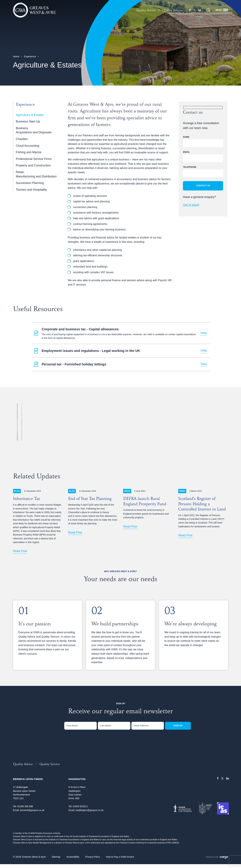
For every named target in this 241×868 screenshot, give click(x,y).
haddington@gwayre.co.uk (90, 814)
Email (186, 152)
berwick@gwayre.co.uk (32, 814)
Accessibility (73, 861)
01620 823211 (80, 810)
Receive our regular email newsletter (120, 716)
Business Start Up (28, 121)
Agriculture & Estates (30, 115)
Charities (22, 139)
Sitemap (56, 861)
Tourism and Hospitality (31, 190)
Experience (30, 56)
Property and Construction (33, 165)
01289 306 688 (25, 810)
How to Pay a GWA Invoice (120, 861)
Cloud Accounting (28, 146)
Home (16, 56)
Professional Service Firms (34, 159)
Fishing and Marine (29, 152)
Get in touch (191, 205)
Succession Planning (30, 183)
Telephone (190, 167)
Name (186, 137)
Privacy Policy (93, 861)
